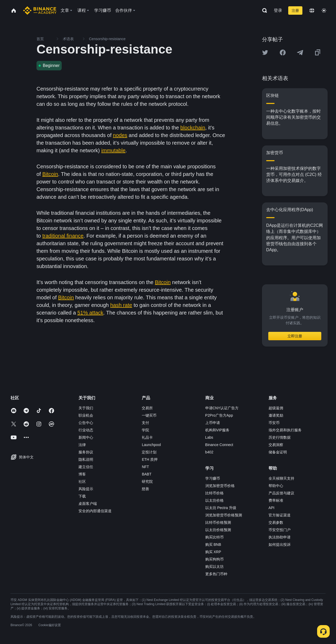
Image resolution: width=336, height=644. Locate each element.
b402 (209, 452)
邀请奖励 (276, 415)
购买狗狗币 (214, 559)
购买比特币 (214, 537)
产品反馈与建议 (281, 493)
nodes (120, 135)
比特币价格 (214, 493)
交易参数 (276, 522)
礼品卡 (147, 437)
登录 (278, 10)
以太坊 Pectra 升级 (221, 508)
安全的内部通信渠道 (95, 511)
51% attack (90, 313)
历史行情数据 (280, 437)
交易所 (147, 408)
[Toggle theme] (324, 11)
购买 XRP (213, 552)
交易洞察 (276, 445)
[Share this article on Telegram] (300, 53)
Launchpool (151, 445)
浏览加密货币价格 (220, 486)
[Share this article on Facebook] (283, 53)
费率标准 (276, 500)
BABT (147, 474)
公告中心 (86, 423)
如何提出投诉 (280, 544)
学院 (145, 430)
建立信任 (86, 467)
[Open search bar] (263, 11)
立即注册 (295, 336)
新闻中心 (86, 437)
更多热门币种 (216, 574)
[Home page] (40, 11)
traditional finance (63, 236)
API (272, 508)
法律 (82, 445)
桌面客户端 (88, 504)
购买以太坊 (214, 567)
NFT (145, 467)
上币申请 (213, 423)
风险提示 (86, 489)
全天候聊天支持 (281, 478)
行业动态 (86, 430)
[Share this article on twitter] (265, 53)
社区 (82, 481)
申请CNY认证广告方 (222, 408)
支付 (145, 423)
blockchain (193, 128)
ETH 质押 (150, 459)
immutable (113, 150)
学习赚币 (213, 478)
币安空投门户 (280, 530)
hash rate (121, 305)
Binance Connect (219, 445)
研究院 (147, 481)
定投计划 (149, 452)
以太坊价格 (214, 500)
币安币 (274, 423)
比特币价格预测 (218, 522)
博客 (82, 474)
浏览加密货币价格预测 (224, 515)
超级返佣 (276, 408)
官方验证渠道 (280, 515)
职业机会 (86, 415)
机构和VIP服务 (217, 430)
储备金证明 (278, 452)
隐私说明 (86, 459)
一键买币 (149, 415)
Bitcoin (50, 174)
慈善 (145, 489)
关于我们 (86, 408)
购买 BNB (213, 544)
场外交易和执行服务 (285, 430)
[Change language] (312, 11)
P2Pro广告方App (219, 415)
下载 (82, 496)
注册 (295, 11)
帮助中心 (276, 486)
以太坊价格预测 (218, 530)
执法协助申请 (280, 537)
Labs (209, 437)
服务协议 (86, 452)
